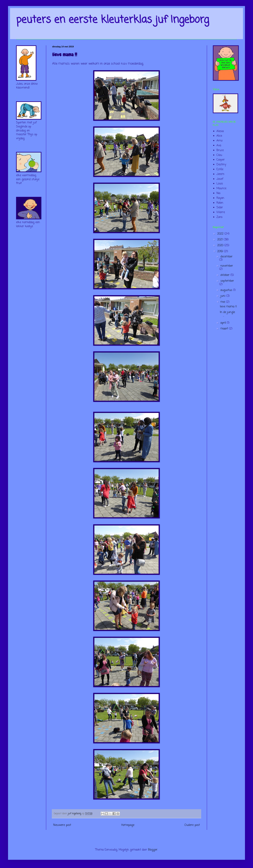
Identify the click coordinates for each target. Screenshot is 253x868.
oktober (225, 275)
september (227, 281)
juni (223, 296)
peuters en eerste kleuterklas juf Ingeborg (113, 20)
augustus (227, 290)
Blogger (153, 850)
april (224, 323)
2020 (221, 245)
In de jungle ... (227, 314)
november (227, 266)
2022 (221, 234)
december (226, 257)
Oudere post (192, 825)
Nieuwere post (62, 825)
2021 (220, 240)
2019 (221, 252)
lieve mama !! (228, 307)
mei (223, 302)
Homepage (128, 825)
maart (225, 329)
